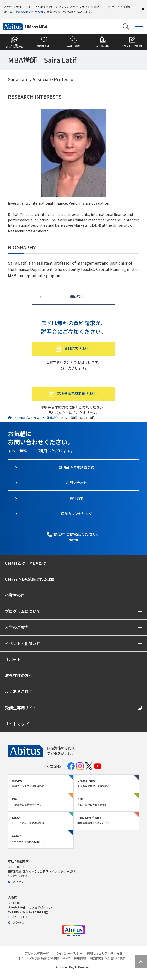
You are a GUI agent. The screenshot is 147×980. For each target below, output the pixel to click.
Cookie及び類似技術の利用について (46, 958)
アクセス (16, 882)
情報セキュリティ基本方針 (105, 953)
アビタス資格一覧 (37, 953)
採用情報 (80, 958)
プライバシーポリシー (68, 953)
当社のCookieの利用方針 (27, 12)
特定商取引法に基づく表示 (108, 958)
